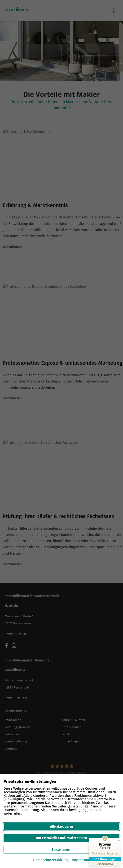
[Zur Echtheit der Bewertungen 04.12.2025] (105, 863)
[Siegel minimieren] (119, 840)
